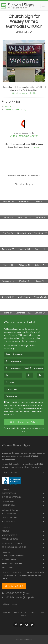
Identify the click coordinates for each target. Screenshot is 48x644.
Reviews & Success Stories (12, 564)
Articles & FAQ (7, 568)
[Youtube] (27, 625)
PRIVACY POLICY (20, 613)
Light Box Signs (8, 501)
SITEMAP (33, 613)
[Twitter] (21, 625)
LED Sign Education (9, 518)
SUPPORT (6, 613)
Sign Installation (8, 522)
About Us (6, 531)
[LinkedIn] (32, 625)
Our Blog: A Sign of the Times (13, 556)
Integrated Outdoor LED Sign (15, 109)
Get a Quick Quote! (14, 586)
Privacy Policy (9, 415)
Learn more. (35, 147)
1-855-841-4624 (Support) (18, 597)
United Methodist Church (24, 136)
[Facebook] (16, 625)
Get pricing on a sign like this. (24, 93)
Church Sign (8, 106)
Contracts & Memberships (12, 543)
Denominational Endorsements (14, 547)
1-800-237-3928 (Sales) (16, 593)
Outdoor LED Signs (9, 493)
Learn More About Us (10, 472)
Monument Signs (8, 505)
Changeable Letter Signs (12, 497)
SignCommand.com (9, 514)
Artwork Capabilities (10, 539)
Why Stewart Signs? (10, 535)
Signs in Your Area (9, 560)
